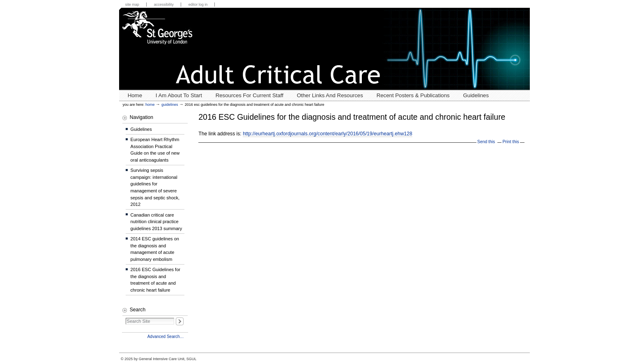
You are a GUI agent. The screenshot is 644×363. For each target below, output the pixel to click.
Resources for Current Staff (250, 95)
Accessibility (164, 5)
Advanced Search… (166, 337)
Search (138, 310)
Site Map (132, 5)
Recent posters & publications (413, 95)
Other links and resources (330, 95)
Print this (511, 142)
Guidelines (476, 95)
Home (135, 95)
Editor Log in (198, 5)
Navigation (141, 117)
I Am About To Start (179, 95)
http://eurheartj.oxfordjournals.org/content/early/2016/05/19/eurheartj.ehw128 (328, 134)
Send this (486, 142)
